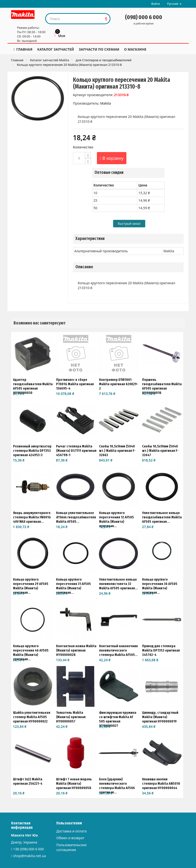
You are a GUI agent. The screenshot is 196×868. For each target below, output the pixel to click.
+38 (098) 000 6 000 (28, 849)
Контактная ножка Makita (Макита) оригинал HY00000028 (76, 650)
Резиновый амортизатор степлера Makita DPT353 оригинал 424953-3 (32, 451)
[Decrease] (88, 161)
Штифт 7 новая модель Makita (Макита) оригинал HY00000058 (74, 784)
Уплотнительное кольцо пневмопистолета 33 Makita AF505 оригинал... (118, 584)
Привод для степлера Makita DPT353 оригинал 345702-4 (161, 650)
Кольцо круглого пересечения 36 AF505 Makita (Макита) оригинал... (160, 586)
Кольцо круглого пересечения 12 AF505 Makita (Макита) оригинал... (116, 519)
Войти (156, 4)
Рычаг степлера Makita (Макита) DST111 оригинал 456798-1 (76, 451)
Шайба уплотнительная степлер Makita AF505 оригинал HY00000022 (32, 717)
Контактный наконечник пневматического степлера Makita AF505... (118, 650)
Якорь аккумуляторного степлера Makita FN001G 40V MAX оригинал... (32, 517)
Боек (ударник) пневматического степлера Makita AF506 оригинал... (117, 786)
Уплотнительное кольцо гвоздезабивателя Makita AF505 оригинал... (162, 517)
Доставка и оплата (71, 831)
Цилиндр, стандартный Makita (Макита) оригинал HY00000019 (160, 717)
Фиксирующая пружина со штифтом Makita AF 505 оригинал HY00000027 (118, 719)
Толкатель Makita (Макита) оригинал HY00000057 (71, 717)
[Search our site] (74, 19)
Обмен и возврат (70, 838)
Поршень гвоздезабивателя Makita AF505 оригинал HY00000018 (162, 386)
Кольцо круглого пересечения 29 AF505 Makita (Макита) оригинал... (31, 586)
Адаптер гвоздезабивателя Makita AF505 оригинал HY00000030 (33, 386)
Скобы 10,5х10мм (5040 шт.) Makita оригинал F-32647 (160, 451)
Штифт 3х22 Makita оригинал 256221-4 (28, 781)
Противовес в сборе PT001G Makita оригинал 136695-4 (75, 384)
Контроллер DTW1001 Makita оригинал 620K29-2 (119, 384)
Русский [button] (174, 4)
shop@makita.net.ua (29, 856)
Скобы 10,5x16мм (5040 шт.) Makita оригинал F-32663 (117, 451)
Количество (83, 147)
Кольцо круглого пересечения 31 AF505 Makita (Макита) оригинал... (73, 586)
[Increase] (88, 155)
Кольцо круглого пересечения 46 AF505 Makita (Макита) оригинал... (31, 653)
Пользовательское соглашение (71, 847)
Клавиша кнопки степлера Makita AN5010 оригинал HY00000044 (161, 784)
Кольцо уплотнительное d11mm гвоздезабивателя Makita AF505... (76, 517)
